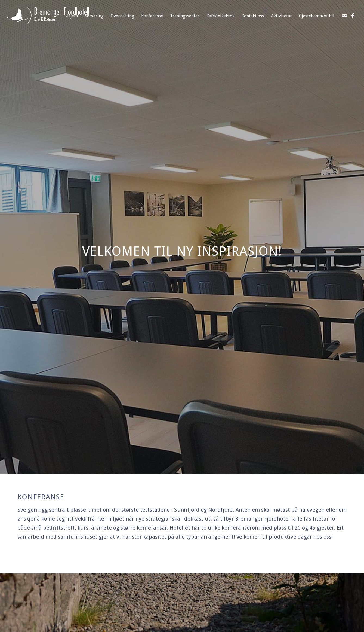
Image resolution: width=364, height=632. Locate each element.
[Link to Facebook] (353, 16)
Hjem (73, 16)
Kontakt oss (253, 16)
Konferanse (152, 16)
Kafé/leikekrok (220, 16)
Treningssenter (185, 16)
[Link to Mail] (344, 16)
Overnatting (122, 16)
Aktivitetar (281, 16)
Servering (94, 16)
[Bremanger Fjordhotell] (48, 23)
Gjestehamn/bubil (317, 16)
